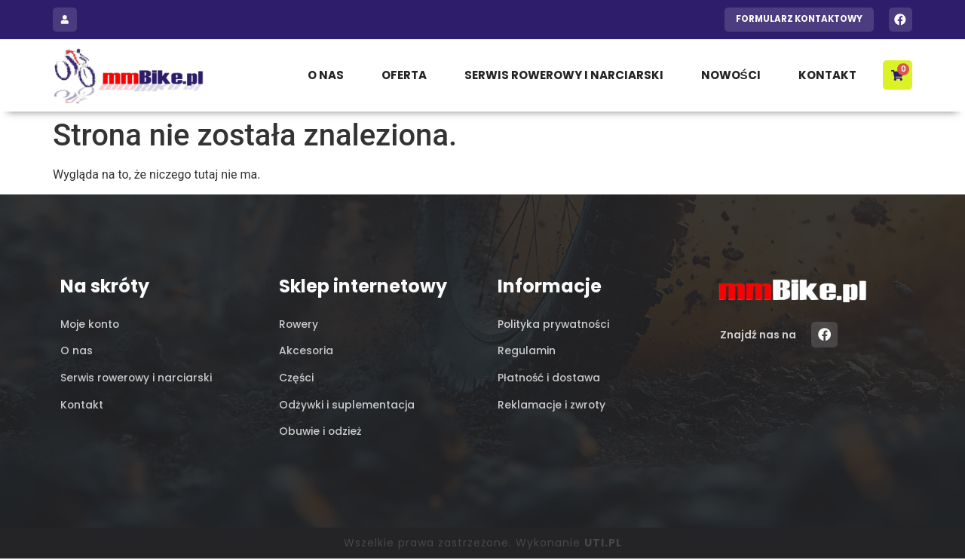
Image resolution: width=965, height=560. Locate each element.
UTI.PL (603, 544)
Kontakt (827, 75)
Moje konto (91, 324)
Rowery (299, 324)
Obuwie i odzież (321, 433)
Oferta (403, 75)
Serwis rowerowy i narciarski (563, 75)
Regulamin (527, 351)
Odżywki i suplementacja (347, 405)
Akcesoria (306, 351)
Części (296, 378)
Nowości (730, 75)
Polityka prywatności (554, 324)
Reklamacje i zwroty (552, 405)
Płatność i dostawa (550, 378)
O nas (325, 75)
